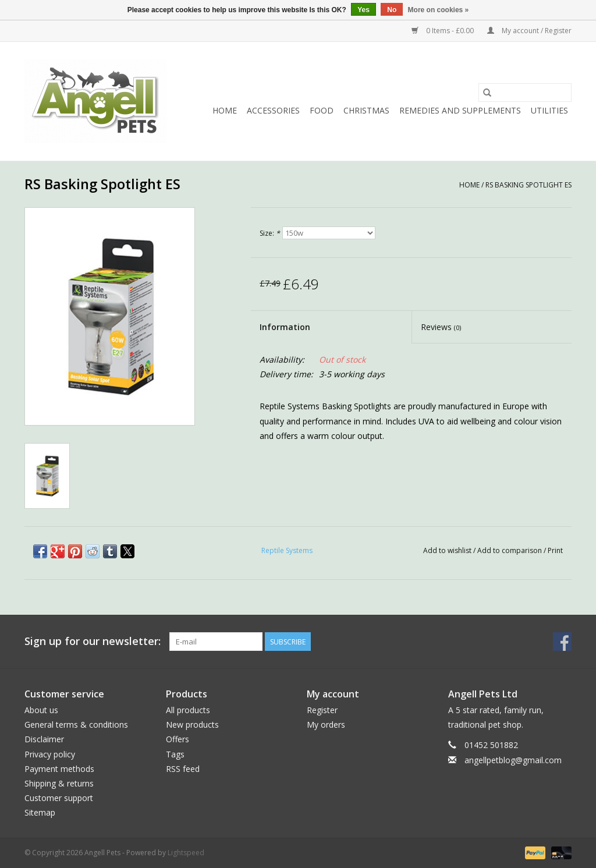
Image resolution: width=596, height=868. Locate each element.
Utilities (549, 110)
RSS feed (183, 769)
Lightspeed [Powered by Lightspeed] (186, 853)
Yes (363, 10)
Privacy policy (50, 754)
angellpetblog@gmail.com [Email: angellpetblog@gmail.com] (513, 760)
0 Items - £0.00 (444, 31)
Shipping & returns (59, 783)
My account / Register (529, 31)
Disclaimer (44, 739)
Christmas (366, 110)
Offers (178, 739)
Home (225, 110)
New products (192, 724)
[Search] (525, 93)
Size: (270, 233)
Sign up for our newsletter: (93, 641)
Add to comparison (510, 550)
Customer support (59, 798)
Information (285, 327)
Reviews (441, 327)
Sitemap (40, 812)
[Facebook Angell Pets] (562, 642)
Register (322, 710)
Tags (175, 754)
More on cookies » (439, 10)
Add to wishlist (448, 550)
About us (41, 710)
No (392, 10)
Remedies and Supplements (460, 110)
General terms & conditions (76, 724)
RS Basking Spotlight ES (528, 185)
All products (188, 710)
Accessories (273, 110)
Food (322, 110)
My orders (326, 724)
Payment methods (59, 769)
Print (555, 550)
